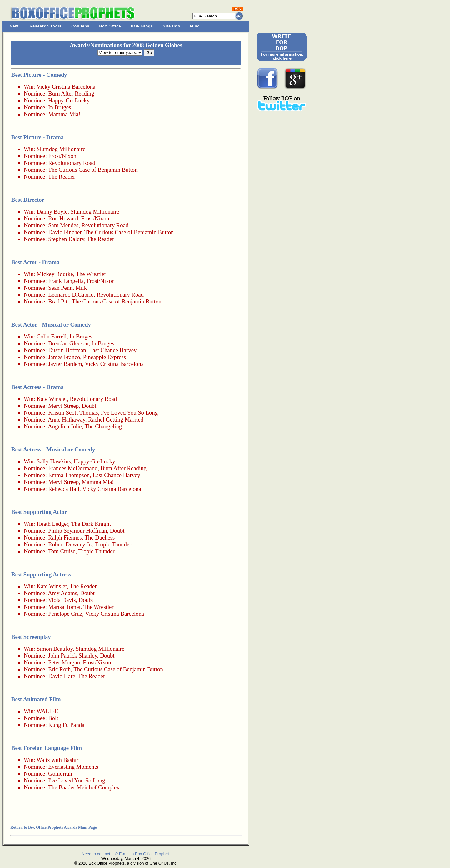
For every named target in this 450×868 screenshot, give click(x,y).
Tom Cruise (62, 551)
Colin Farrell (52, 336)
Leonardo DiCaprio (71, 295)
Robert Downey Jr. (70, 544)
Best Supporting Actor (39, 512)
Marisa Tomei (64, 607)
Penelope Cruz (65, 614)
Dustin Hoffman (67, 350)
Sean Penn (60, 288)
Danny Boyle (52, 212)
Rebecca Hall (64, 489)
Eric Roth (59, 669)
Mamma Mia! (64, 114)
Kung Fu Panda (66, 725)
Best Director (28, 200)
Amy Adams (62, 593)
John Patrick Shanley (72, 656)
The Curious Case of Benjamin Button (93, 170)
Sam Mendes (63, 225)
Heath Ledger (52, 524)
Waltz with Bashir (57, 760)
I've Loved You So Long (129, 413)
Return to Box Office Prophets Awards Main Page (53, 827)
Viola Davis (62, 600)
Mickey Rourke (55, 274)
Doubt (89, 406)
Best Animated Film (36, 699)
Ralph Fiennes (65, 538)
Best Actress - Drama (37, 387)
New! (15, 26)
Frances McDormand (73, 468)
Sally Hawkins (54, 461)
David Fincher (65, 232)
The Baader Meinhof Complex (84, 787)
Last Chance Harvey (113, 350)
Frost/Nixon (62, 156)
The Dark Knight (91, 524)
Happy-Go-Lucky (69, 100)
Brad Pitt (59, 301)
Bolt (53, 718)
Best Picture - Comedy (39, 75)
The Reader (62, 177)
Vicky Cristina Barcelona (66, 87)
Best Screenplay (31, 637)
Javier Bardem (65, 364)
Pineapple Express (105, 357)
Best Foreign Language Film (47, 748)
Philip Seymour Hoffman (77, 531)
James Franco (64, 357)
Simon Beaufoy (55, 649)
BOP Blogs (142, 26)
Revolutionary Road (72, 163)
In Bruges (60, 107)
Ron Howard (63, 218)
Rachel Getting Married (116, 419)
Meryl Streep (63, 406)
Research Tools (46, 26)
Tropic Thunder (113, 544)
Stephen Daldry (66, 239)
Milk (81, 288)
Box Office (110, 26)
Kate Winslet (52, 399)
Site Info (172, 26)
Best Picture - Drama (37, 137)
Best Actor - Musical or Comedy (51, 325)
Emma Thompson (69, 475)
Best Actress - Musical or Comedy (53, 449)
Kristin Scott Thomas (73, 413)
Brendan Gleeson (68, 343)
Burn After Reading (71, 94)
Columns (80, 26)
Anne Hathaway (67, 419)
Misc (195, 26)
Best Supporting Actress (41, 574)
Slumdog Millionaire (61, 149)
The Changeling (103, 426)
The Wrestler (91, 274)
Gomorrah (60, 774)
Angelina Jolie (65, 426)
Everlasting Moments (73, 767)
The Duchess (100, 538)
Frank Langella (66, 281)
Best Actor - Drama (35, 262)
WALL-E (47, 711)
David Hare (62, 676)
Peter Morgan (64, 662)
